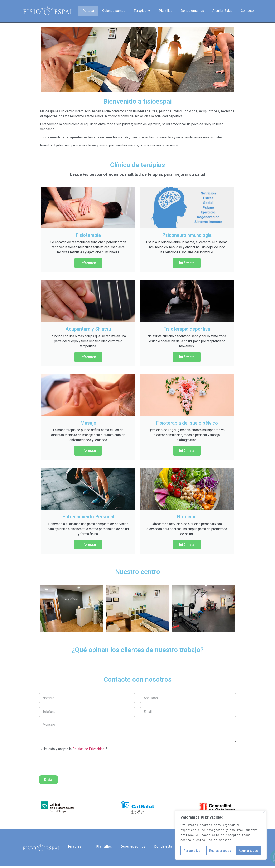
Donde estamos (192, 11)
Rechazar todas (220, 851)
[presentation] (71, 763)
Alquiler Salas (222, 11)
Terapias (142, 11)
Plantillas (166, 11)
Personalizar (193, 851)
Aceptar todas (248, 851)
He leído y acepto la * (75, 749)
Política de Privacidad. (89, 749)
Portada (88, 11)
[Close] (264, 812)
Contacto (247, 11)
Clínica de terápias (137, 165)
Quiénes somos (114, 11)
